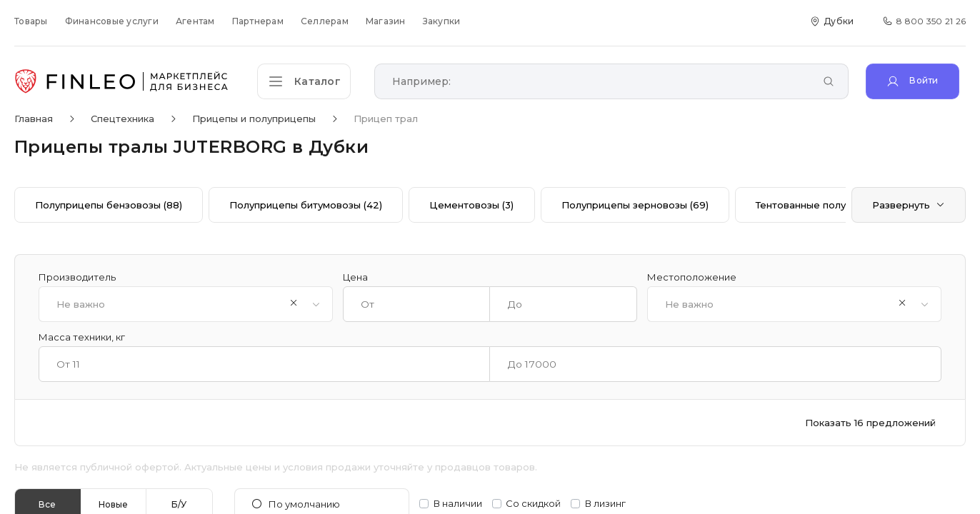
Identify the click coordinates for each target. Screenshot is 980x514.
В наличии (458, 504)
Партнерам (258, 21)
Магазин (386, 21)
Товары (31, 21)
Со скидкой (533, 504)
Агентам (195, 21)
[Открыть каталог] (307, 81)
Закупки (442, 21)
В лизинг (605, 504)
